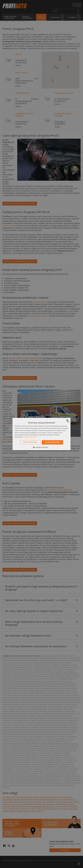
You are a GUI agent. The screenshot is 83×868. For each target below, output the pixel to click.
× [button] (68, 422)
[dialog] (42, 434)
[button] (41, 447)
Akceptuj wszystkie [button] (52, 442)
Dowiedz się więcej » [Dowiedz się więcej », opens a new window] (30, 437)
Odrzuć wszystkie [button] (30, 442)
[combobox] (68, 420)
